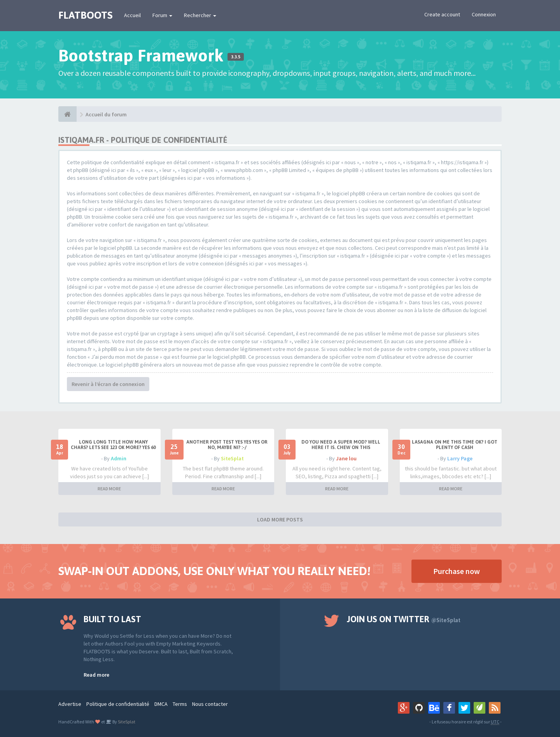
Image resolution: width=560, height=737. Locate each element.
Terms (180, 704)
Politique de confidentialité (118, 704)
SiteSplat (232, 458)
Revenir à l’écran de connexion (108, 384)
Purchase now (457, 571)
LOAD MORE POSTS (280, 519)
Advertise (70, 704)
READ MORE (109, 489)
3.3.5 (236, 57)
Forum (162, 15)
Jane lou (346, 458)
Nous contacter (210, 704)
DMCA (161, 704)
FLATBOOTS (85, 15)
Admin (119, 458)
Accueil (132, 15)
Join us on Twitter (404, 619)
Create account (442, 14)
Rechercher (200, 15)
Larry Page (460, 458)
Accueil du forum (106, 114)
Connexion (484, 14)
